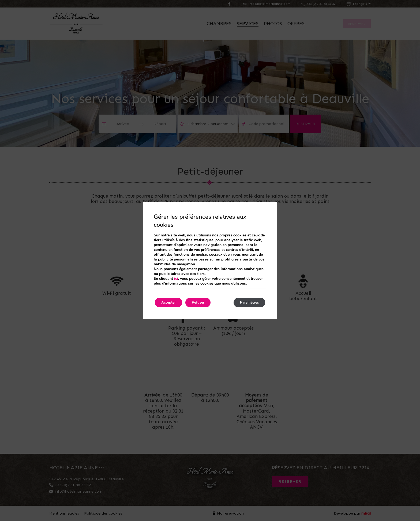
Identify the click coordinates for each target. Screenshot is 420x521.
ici (176, 278)
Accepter (170, 302)
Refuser (204, 302)
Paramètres (247, 302)
